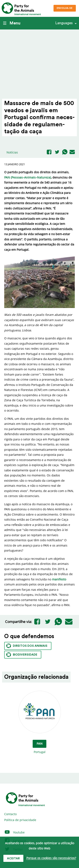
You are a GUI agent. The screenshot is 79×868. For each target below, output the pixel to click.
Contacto (10, 814)
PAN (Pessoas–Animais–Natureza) (28, 177)
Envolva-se (65, 8)
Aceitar (13, 859)
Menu (12, 23)
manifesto (59, 579)
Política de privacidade (20, 820)
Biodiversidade (22, 655)
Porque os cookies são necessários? (51, 858)
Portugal (40, 722)
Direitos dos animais (27, 646)
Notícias (12, 152)
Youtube (14, 832)
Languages (64, 23)
